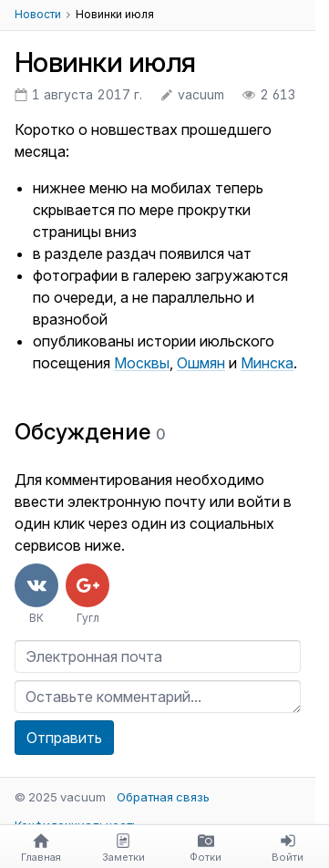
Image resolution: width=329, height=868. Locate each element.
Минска (267, 363)
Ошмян (201, 363)
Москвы (142, 363)
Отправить (64, 738)
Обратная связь (163, 797)
